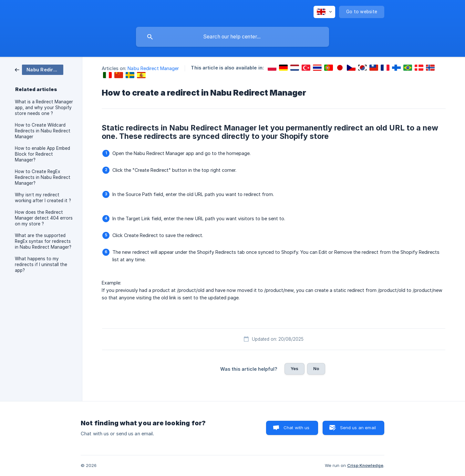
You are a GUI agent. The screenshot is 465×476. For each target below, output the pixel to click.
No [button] (316, 368)
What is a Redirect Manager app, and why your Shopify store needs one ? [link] (44, 108)
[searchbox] (232, 37)
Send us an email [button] (358, 428)
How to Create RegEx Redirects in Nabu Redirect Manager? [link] (43, 177)
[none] (324, 12)
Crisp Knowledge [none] (365, 465)
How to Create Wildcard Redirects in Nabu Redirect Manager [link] (43, 131)
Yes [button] (294, 368)
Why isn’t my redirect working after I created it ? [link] (43, 198)
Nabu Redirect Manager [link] (153, 68)
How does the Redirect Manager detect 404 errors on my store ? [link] (44, 218)
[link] (39, 69)
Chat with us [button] (297, 428)
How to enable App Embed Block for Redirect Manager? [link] (42, 154)
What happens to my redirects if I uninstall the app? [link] (41, 264)
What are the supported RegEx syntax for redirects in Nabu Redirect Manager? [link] (43, 241)
